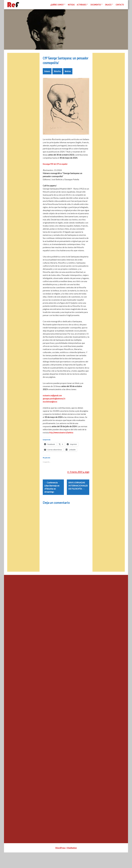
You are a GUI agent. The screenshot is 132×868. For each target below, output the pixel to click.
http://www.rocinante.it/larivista (61, 442)
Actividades (82, 5)
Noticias (71, 5)
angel (87, 484)
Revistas (68, 81)
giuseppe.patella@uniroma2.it (54, 408)
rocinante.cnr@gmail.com (52, 405)
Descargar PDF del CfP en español (55, 173)
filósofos (57, 81)
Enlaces (108, 5)
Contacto (120, 5)
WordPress (60, 863)
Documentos (96, 5)
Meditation (72, 863)
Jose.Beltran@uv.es (50, 411)
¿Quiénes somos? (57, 5)
